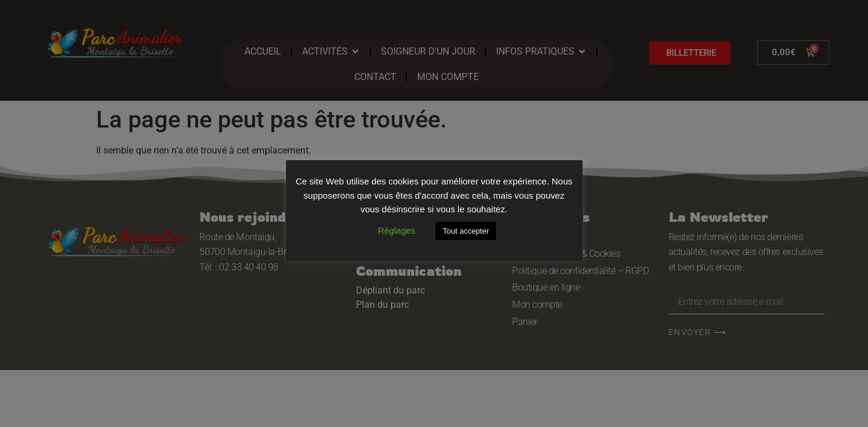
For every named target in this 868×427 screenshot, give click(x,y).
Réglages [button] (397, 230)
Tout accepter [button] (466, 231)
